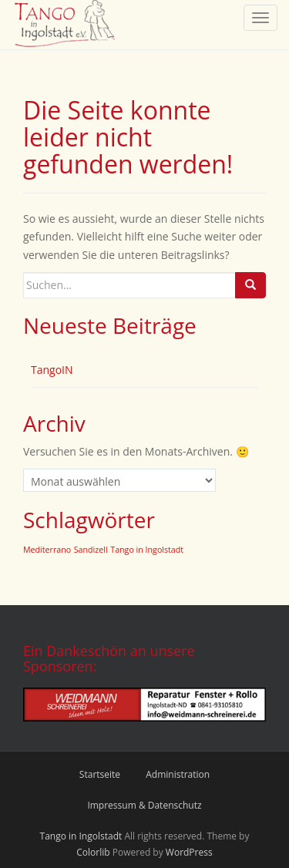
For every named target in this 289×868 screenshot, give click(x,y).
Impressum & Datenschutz (144, 805)
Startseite (100, 774)
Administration (178, 774)
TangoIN (52, 370)
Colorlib (93, 852)
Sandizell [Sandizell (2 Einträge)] (91, 550)
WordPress (189, 852)
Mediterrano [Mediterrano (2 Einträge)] (47, 550)
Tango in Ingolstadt (81, 836)
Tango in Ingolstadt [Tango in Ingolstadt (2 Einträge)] (147, 550)
